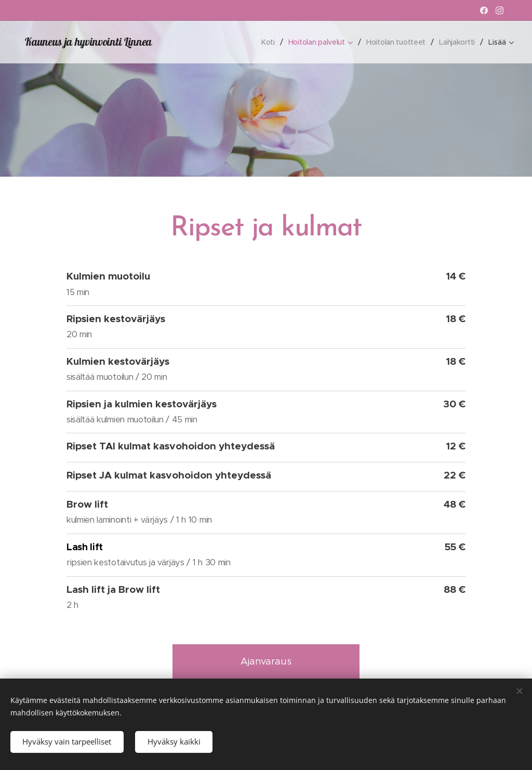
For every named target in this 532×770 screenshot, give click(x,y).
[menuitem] (264, 42)
